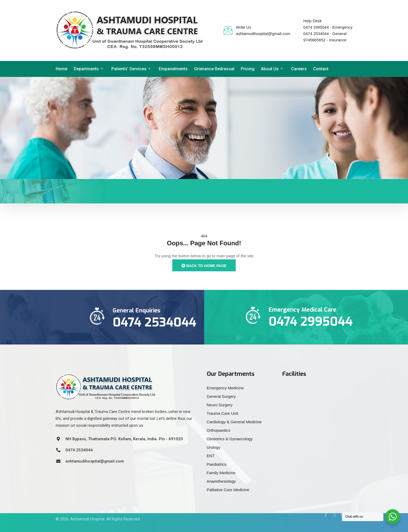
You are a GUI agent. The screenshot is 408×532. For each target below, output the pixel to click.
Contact (321, 69)
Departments (89, 69)
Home (62, 69)
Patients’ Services (131, 69)
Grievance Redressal (214, 69)
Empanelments (173, 69)
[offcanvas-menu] (351, 68)
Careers (299, 69)
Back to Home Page (204, 266)
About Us (272, 69)
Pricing (248, 69)
